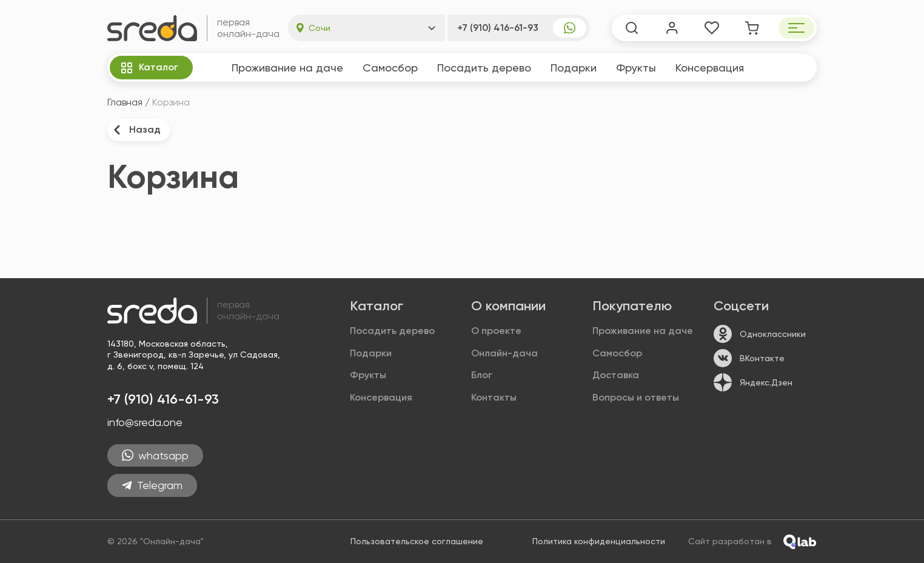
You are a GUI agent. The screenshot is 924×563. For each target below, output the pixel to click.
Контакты (494, 397)
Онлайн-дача (504, 353)
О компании (508, 306)
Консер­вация (710, 68)
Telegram (152, 485)
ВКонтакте (749, 358)
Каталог (149, 68)
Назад (136, 130)
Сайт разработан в (752, 542)
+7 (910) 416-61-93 (498, 28)
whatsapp (155, 455)
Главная (125, 102)
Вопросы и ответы (636, 397)
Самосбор (390, 68)
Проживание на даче (287, 68)
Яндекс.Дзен (753, 382)
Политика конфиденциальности (599, 541)
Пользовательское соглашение (417, 541)
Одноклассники (760, 334)
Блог (482, 375)
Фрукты (636, 68)
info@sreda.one (145, 422)
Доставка (616, 375)
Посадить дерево (484, 68)
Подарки (574, 68)
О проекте (496, 331)
